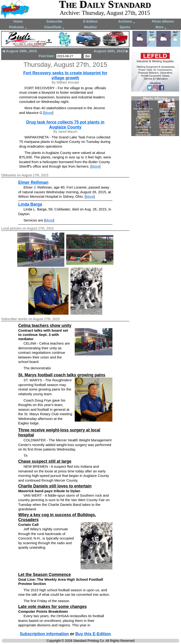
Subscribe (54, 21)
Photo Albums (163, 21)
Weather (90, 27)
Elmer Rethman (33, 182)
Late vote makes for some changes (52, 607)
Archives (127, 22)
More (161, 27)
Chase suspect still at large (45, 461)
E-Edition (90, 21)
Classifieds (54, 27)
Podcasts (18, 27)
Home (18, 21)
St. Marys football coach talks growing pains (62, 375)
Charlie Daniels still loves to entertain (55, 486)
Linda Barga (30, 204)
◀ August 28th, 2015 (19, 51)
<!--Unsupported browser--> (155, 116)
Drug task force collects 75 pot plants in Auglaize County (65, 125)
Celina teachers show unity (45, 326)
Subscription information (44, 634)
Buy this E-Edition (93, 634)
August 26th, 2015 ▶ (111, 51)
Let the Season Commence (45, 575)
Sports (125, 27)
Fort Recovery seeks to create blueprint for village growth (65, 75)
